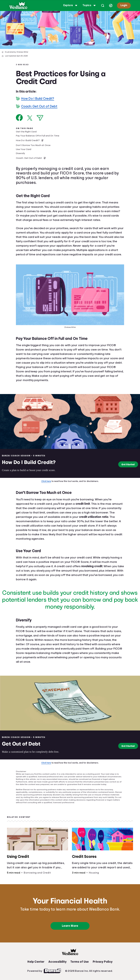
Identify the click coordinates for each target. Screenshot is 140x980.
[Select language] (110, 6)
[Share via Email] (40, 118)
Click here (46, 481)
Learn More (70, 926)
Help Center (36, 962)
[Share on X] (30, 118)
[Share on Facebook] (19, 118)
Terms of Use (80, 962)
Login (124, 5)
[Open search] (102, 6)
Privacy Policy (103, 962)
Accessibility (57, 962)
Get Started (127, 464)
